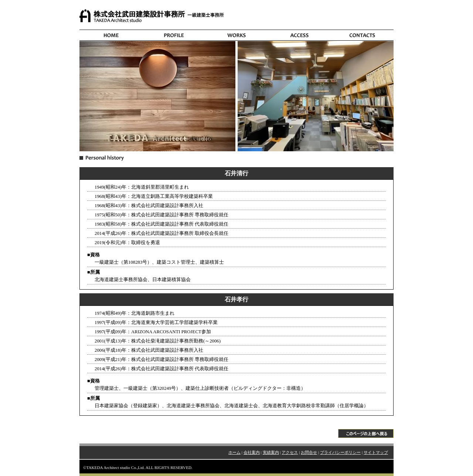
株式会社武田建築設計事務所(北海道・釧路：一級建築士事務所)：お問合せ (362, 35)
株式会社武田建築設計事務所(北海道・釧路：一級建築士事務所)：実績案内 (236, 35)
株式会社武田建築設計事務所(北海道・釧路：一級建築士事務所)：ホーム (111, 35)
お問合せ (309, 452)
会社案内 (252, 452)
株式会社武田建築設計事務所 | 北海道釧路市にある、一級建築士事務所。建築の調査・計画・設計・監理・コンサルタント (236, 17)
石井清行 (236, 173)
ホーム (234, 452)
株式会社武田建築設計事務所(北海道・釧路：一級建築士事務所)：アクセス (299, 35)
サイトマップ (376, 452)
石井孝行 (236, 299)
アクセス (290, 452)
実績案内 (271, 452)
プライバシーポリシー (340, 452)
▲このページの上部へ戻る (236, 429)
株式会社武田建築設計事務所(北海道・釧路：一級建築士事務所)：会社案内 (174, 35)
